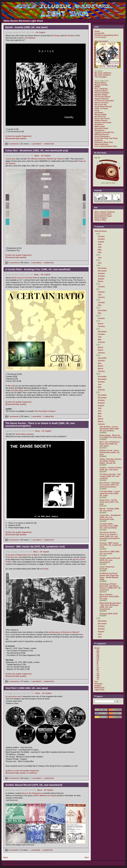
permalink (37, 144)
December (102, 268)
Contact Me (99, 33)
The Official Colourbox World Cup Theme (45, 159)
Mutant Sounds (101, 85)
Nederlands (100, 688)
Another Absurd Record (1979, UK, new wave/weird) (110, 560)
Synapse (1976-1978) (108, 614)
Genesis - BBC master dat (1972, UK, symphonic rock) (111, 545)
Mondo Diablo (101, 114)
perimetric (99, 112)
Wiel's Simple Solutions (105, 212)
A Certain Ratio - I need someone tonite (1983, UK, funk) (110, 493)
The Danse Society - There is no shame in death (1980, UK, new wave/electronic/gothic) (110, 535)
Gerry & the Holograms (32, 793)
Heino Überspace (102, 136)
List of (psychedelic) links (106, 146)
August (101, 242)
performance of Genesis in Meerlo (64, 632)
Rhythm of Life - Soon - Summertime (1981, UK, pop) (110, 452)
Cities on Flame (101, 109)
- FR (97, 658)
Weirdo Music (100, 83)
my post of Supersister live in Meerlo (23, 555)
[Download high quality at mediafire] (21, 773)
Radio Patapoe (101, 218)
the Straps (56, 36)
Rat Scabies (70, 36)
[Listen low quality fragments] (19, 136)
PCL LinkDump (101, 89)
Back (6, 857)
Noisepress (99, 130)
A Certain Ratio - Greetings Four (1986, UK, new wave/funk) (109, 526)
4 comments (12, 540)
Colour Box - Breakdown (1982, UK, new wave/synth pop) (110, 517)
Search (98, 696)
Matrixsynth (100, 126)
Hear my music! (101, 41)
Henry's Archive (101, 103)
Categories (100, 644)
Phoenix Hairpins (102, 93)
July (100, 244)
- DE (97, 656)
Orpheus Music (101, 91)
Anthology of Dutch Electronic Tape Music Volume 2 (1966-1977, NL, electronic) (110, 587)
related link (49, 144)
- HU (97, 660)
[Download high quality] (16, 138)
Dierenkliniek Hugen (103, 216)
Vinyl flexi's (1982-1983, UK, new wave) (110, 553)
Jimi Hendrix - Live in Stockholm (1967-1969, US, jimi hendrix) (109, 429)
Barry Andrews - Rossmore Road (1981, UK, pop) (109, 596)
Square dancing (101, 99)
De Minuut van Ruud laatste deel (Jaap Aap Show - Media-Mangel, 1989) (109, 576)
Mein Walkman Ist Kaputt (46, 795)
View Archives (101, 231)
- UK (37, 32)
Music (37, 156)
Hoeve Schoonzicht (103, 214)
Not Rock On (100, 116)
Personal (98, 684)
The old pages (101, 77)
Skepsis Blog (100, 220)
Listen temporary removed (107, 568)
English (42, 32)
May (100, 250)
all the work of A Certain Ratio (25, 278)
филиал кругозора (103, 122)
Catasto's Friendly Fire (104, 132)
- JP (97, 668)
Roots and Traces (102, 118)
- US (97, 674)
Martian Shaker (101, 95)
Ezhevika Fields (101, 128)
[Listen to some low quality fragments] (22, 771)
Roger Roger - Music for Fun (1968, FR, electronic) (111, 436)
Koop (97, 111)
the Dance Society (26, 434)
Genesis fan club (15, 557)
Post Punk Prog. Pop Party (106, 138)
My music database (103, 73)
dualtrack (99, 140)
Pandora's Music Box (104, 142)
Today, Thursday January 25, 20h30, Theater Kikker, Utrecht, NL (110, 461)
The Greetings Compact (45, 411)
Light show (99, 690)
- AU (97, 650)
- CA (97, 654)
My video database (103, 75)
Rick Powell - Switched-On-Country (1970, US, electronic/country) (110, 485)
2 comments (12, 681)
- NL (97, 670)
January (101, 297)
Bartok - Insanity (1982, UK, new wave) (109, 510)
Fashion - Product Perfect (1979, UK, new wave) (111, 469)
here (81, 634)
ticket (45, 569)
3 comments (12, 144)
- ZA (97, 678)
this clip (11, 386)
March (101, 281)
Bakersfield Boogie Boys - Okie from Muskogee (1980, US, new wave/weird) (110, 606)
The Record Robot (102, 97)
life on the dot (101, 105)
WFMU (97, 87)
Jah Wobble (30, 38)
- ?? (97, 680)
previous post (15, 696)
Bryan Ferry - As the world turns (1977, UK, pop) (109, 502)
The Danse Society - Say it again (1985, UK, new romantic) (110, 476)
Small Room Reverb (103, 107)
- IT (97, 666)
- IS (97, 664)
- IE (97, 662)
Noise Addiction (101, 144)
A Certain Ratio (17, 390)
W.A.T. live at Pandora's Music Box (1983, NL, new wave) (110, 444)
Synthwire (99, 124)
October (101, 236)
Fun (96, 682)
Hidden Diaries (101, 120)
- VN (97, 676)
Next (87, 857)
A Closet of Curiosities (104, 101)
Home (97, 31)
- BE (97, 652)
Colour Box (11, 159)
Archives (99, 227)
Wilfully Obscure (102, 134)
